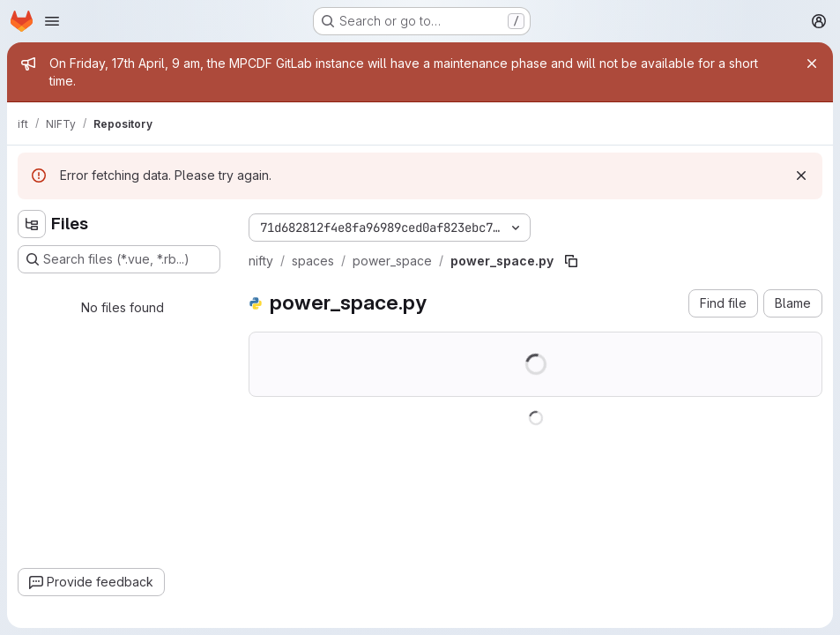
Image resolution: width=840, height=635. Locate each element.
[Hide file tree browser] (32, 224)
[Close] (812, 63)
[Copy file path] (571, 261)
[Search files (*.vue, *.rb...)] (119, 259)
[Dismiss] (801, 176)
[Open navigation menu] (52, 21)
